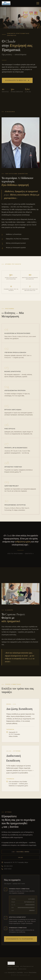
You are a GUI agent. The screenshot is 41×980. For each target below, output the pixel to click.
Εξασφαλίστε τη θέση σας (17, 80)
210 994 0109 (7, 866)
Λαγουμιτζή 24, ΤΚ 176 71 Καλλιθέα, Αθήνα (15, 862)
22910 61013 (6, 869)
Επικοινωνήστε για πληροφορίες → (20, 939)
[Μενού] (38, 3)
